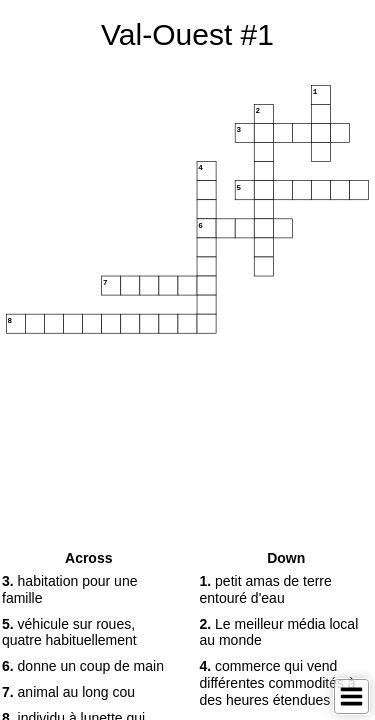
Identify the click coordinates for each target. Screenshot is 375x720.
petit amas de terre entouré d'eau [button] (266, 589)
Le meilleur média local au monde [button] (279, 632)
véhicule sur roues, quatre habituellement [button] (69, 632)
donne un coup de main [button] (83, 666)
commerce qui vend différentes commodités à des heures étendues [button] (278, 683)
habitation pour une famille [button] (69, 589)
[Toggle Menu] (351, 696)
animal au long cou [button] (68, 692)
